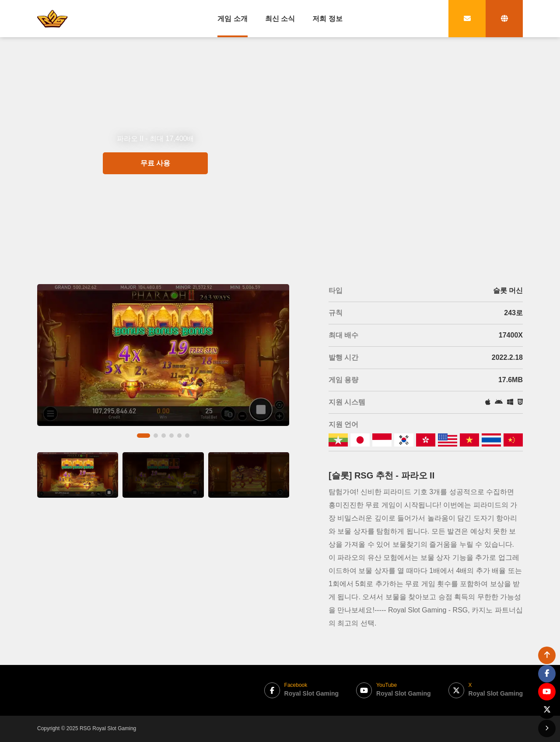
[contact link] (467, 19)
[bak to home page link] (52, 18)
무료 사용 (155, 195)
